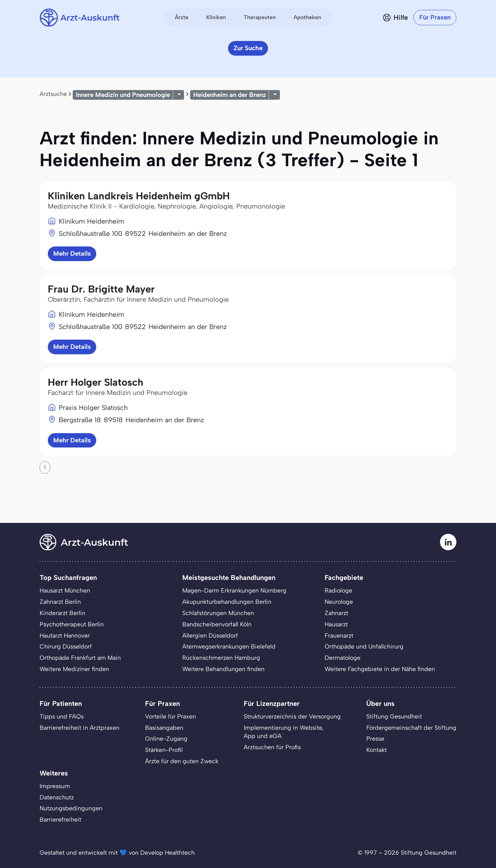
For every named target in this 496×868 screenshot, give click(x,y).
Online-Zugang (166, 738)
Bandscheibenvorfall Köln (217, 624)
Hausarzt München (65, 590)
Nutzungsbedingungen (71, 808)
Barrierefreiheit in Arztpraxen (80, 728)
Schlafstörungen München (218, 613)
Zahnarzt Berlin (60, 602)
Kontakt (377, 750)
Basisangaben (164, 728)
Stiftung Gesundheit (394, 716)
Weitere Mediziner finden (74, 669)
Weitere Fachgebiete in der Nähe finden (380, 669)
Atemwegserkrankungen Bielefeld (229, 646)
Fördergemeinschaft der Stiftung (411, 728)
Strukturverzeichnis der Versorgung (292, 716)
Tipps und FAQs (62, 716)
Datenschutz (57, 797)
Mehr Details (72, 253)
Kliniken (216, 17)
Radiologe (338, 590)
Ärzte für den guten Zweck (182, 761)
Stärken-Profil (164, 750)
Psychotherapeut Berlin (72, 624)
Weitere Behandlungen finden (223, 669)
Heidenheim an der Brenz (230, 95)
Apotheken (307, 17)
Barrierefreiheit (60, 819)
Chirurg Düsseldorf (66, 646)
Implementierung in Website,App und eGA (284, 732)
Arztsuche (53, 94)
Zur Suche (248, 48)
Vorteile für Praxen (171, 716)
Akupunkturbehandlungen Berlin (227, 602)
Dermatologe (343, 658)
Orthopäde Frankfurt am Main (80, 658)
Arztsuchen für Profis (272, 747)
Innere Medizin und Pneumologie (123, 95)
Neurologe (339, 602)
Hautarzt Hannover (65, 635)
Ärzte (182, 17)
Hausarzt (336, 624)
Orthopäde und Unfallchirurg (364, 646)
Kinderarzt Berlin (62, 613)
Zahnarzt (336, 613)
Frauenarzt (339, 635)
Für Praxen (435, 17)
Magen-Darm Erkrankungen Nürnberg (234, 590)
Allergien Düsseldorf (210, 635)
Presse (375, 738)
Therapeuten (260, 17)
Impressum (55, 786)
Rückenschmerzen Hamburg (221, 658)
